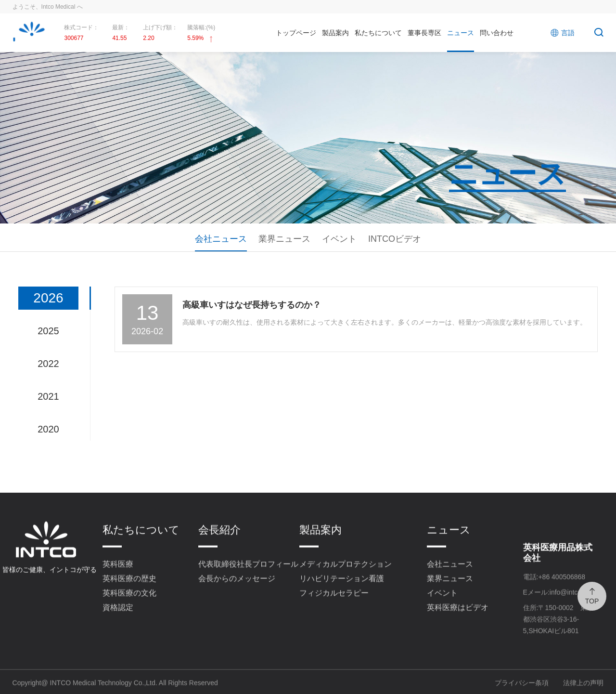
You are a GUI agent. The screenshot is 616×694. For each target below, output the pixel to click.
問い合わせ (497, 33)
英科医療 (118, 581)
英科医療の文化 (129, 610)
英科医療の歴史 (129, 596)
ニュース (461, 33)
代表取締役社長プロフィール (248, 581)
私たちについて (378, 33)
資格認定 (118, 624)
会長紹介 (219, 547)
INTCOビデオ (395, 239)
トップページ (296, 33)
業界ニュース (284, 239)
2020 (48, 429)
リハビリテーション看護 (342, 596)
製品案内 (335, 33)
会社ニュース (221, 239)
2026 (48, 298)
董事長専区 (424, 33)
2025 (48, 331)
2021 (48, 396)
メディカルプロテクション (346, 581)
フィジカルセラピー (334, 610)
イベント (339, 239)
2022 (48, 364)
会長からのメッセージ (237, 596)
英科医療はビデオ (458, 624)
